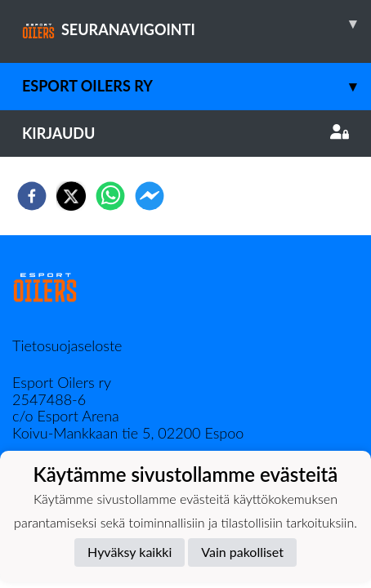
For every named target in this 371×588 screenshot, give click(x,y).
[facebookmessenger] (150, 196)
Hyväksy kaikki (130, 552)
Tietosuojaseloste (67, 345)
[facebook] (32, 196)
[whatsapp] (110, 196)
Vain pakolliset (242, 552)
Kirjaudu (185, 133)
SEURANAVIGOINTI (197, 24)
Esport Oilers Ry (197, 86)
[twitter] (71, 196)
